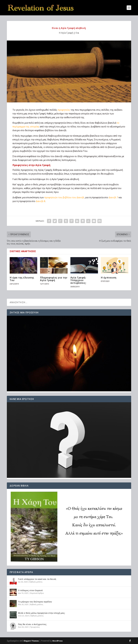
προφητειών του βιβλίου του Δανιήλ (64, 197)
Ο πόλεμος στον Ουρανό (30, 590)
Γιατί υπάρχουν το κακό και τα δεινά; (37, 579)
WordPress (57, 641)
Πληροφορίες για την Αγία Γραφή (54, 279)
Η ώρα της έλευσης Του (22, 279)
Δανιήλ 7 (113, 197)
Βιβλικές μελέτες (36, 582)
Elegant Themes (31, 641)
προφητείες (64, 110)
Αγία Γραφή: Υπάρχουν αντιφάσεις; (78, 280)
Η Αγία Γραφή (66, 33)
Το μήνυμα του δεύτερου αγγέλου (35, 602)
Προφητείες (35, 627)
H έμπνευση (109, 278)
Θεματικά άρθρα (37, 593)
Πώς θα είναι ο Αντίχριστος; (32, 624)
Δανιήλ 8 (41, 201)
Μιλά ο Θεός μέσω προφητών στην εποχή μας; (42, 613)
